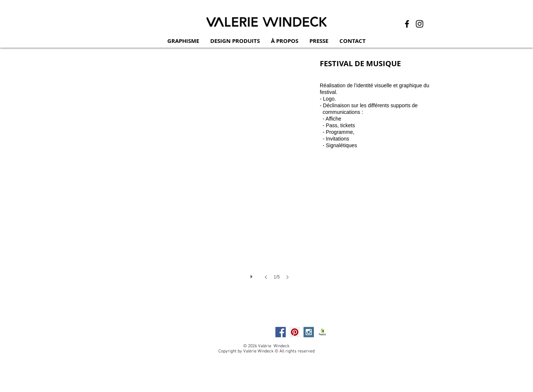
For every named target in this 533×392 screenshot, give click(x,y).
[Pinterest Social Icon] (295, 332)
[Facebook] (407, 24)
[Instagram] (420, 24)
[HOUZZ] (323, 332)
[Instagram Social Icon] (309, 332)
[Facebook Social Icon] (281, 332)
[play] (252, 275)
